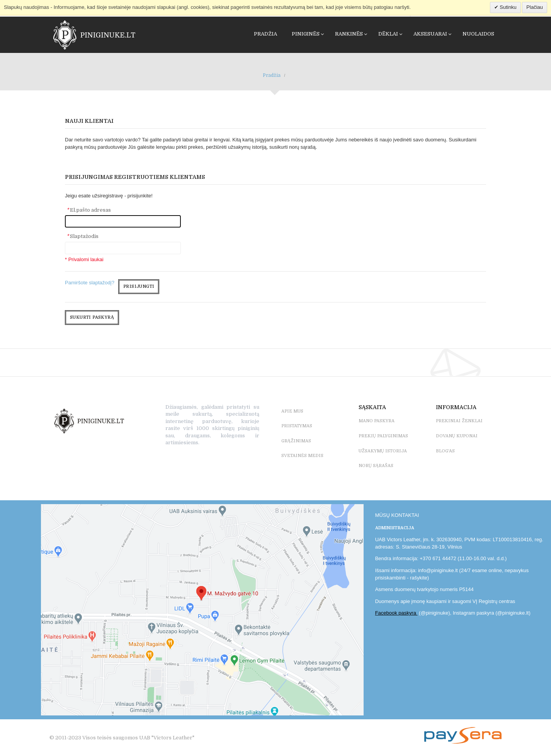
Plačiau (535, 7)
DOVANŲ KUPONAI (457, 436)
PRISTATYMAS (297, 426)
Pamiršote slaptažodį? (90, 283)
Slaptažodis (82, 236)
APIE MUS (292, 411)
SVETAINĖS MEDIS (302, 456)
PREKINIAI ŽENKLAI (459, 421)
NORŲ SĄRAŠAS (376, 466)
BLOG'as (445, 451)
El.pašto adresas (89, 210)
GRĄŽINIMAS (296, 441)
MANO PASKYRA (377, 421)
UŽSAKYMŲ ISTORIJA (383, 451)
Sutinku (508, 7)
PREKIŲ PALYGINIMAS (383, 436)
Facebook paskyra (396, 613)
